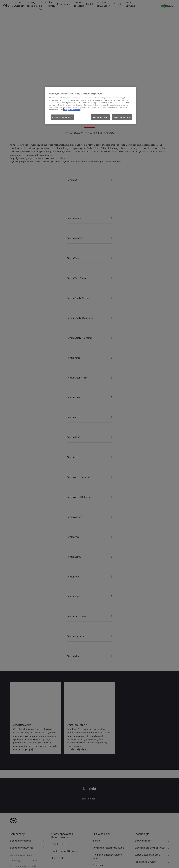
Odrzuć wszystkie (100, 117)
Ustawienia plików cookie (63, 117)
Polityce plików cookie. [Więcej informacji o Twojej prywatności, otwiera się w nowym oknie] (72, 110)
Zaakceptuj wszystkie (122, 117)
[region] (90, 106)
